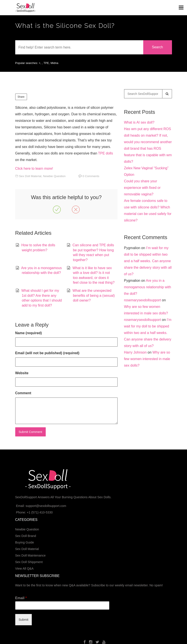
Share (21, 97)
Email (21, 598)
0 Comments (91, 176)
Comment (23, 393)
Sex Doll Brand (26, 536)
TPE (46, 63)
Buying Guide (25, 542)
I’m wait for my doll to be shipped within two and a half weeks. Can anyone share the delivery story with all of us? (148, 261)
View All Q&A (24, 569)
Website (22, 373)
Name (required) (29, 333)
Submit (24, 620)
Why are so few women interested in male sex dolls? (147, 359)
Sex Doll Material (30, 176)
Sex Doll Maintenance (30, 555)
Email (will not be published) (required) (47, 353)
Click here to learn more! (34, 169)
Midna (54, 63)
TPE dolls (105, 153)
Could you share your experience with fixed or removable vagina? (142, 188)
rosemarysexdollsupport (143, 300)
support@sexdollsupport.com (46, 506)
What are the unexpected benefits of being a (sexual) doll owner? (94, 295)
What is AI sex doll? (139, 122)
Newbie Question (54, 176)
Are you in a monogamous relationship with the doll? (148, 287)
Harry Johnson (135, 352)
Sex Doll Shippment (29, 562)
